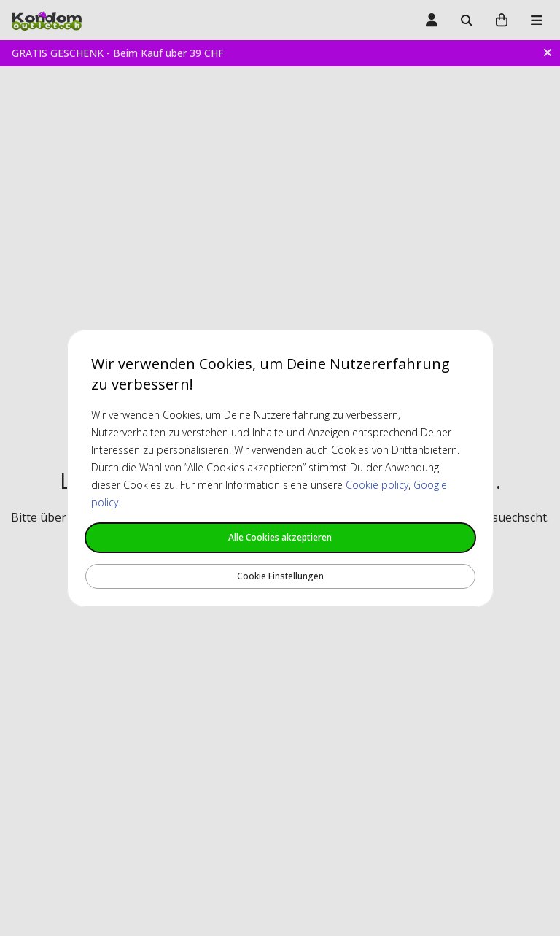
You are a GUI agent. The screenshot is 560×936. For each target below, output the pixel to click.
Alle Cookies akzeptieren (280, 537)
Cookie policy (377, 485)
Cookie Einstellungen (280, 576)
